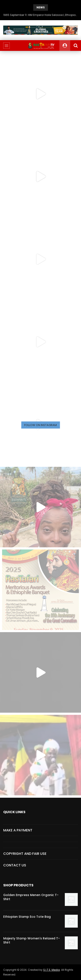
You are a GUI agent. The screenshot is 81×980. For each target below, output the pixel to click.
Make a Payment (18, 830)
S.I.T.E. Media (52, 970)
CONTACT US (15, 865)
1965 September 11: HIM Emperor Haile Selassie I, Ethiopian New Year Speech (40, 15)
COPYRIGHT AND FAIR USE (25, 854)
